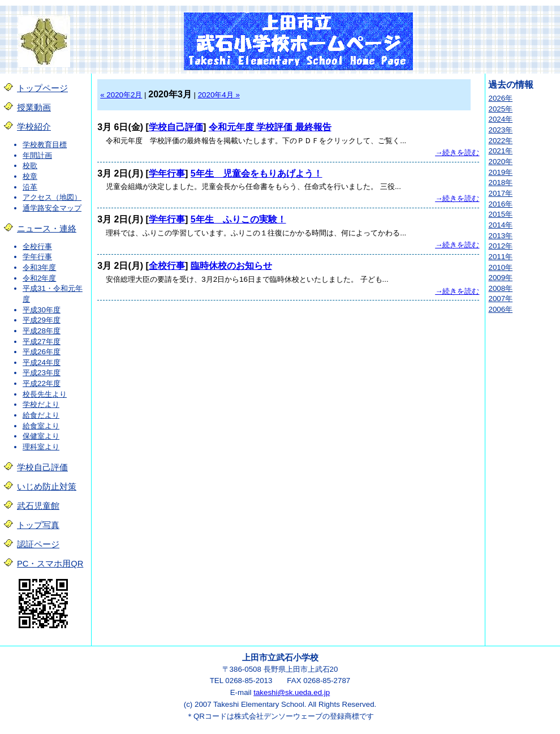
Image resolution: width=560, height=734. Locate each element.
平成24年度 (42, 362)
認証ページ (38, 544)
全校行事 (37, 246)
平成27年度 (42, 342)
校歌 (30, 166)
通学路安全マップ (52, 208)
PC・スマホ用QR (50, 564)
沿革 (30, 187)
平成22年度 (42, 383)
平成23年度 (42, 373)
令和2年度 (39, 278)
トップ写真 (38, 525)
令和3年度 (39, 267)
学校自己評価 (42, 467)
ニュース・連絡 (47, 229)
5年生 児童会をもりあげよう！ (257, 173)
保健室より (41, 436)
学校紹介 (34, 127)
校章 (30, 176)
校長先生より (45, 394)
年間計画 (37, 155)
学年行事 (37, 257)
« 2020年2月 (121, 95)
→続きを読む (457, 153)
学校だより (41, 404)
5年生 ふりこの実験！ (238, 219)
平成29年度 (42, 320)
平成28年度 (42, 331)
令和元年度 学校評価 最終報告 (270, 127)
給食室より (41, 426)
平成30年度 (42, 310)
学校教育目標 (45, 145)
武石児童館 (38, 506)
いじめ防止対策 (47, 487)
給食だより (41, 415)
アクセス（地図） (52, 197)
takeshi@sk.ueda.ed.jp (292, 692)
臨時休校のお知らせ (231, 266)
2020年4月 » (219, 95)
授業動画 (34, 108)
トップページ (42, 88)
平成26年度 (42, 352)
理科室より (41, 447)
